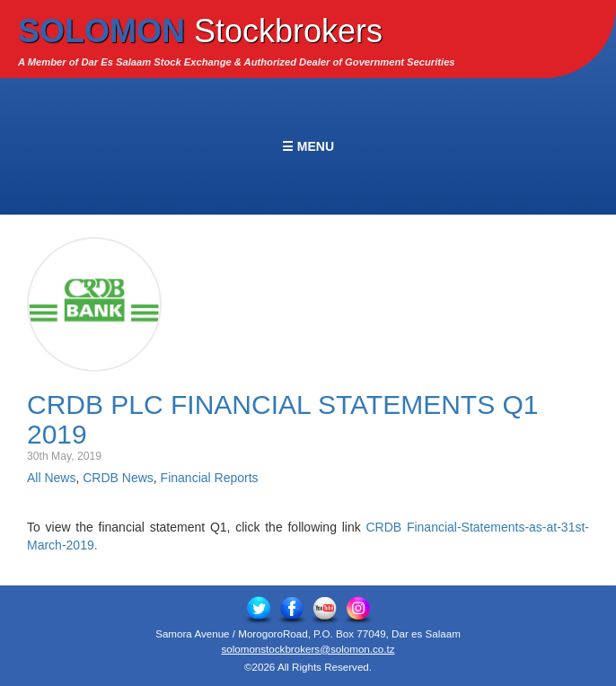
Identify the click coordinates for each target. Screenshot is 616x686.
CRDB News (118, 478)
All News (51, 478)
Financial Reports (210, 478)
